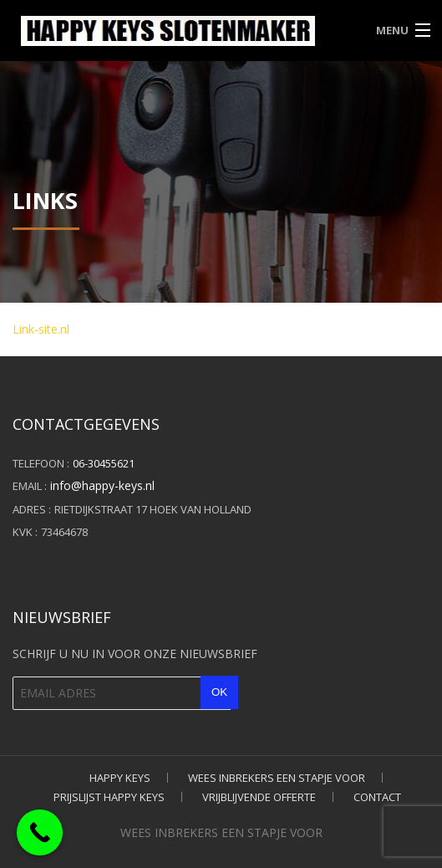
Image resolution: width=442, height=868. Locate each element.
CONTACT (377, 797)
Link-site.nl (41, 329)
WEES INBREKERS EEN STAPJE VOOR (277, 778)
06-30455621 (104, 463)
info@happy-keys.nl (102, 485)
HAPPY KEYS (120, 778)
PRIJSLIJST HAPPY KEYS (109, 797)
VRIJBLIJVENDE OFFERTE (259, 797)
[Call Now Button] (40, 832)
